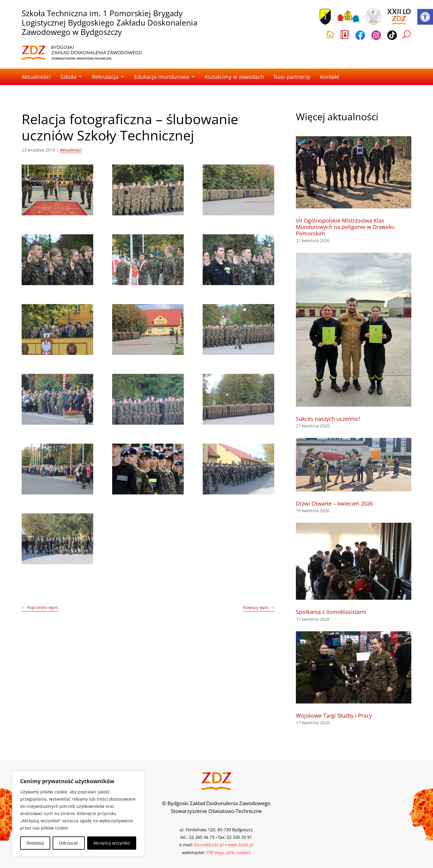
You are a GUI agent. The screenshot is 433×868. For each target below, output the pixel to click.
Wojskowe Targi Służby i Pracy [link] (334, 716)
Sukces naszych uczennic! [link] (328, 419)
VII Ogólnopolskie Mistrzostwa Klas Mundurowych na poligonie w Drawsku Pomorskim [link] (345, 227)
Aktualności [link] (36, 77)
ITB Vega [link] (215, 853)
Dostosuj (35, 843)
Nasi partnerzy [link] (292, 77)
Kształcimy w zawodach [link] (234, 77)
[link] (425, 17)
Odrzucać (69, 843)
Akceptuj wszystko (112, 843)
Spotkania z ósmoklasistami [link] (331, 612)
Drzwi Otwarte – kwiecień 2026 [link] (334, 503)
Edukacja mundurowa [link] (162, 77)
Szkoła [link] (68, 77)
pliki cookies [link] (239, 853)
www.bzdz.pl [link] (241, 845)
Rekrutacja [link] (105, 77)
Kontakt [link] (330, 77)
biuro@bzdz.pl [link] (209, 845)
